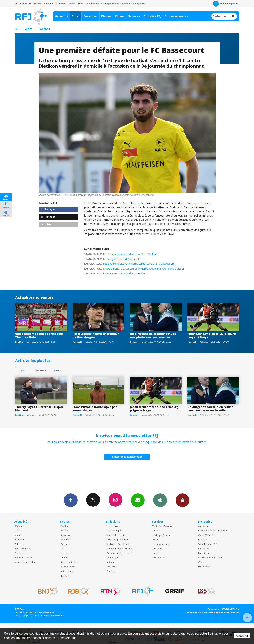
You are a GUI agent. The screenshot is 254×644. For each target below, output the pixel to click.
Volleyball (65, 540)
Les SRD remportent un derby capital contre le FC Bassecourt (129, 264)
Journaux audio (22, 549)
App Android (183, 500)
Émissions (90, 16)
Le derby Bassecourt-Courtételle (113, 259)
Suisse (18, 531)
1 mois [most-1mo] (57, 370)
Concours (111, 571)
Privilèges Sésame (111, 4)
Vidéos (120, 16)
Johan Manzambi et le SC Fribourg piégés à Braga (212, 335)
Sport (76, 16)
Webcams (60, 4)
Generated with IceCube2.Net (224, 612)
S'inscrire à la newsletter (127, 457)
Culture (18, 544)
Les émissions (114, 526)
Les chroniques (114, 531)
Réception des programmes (213, 531)
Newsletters (138, 500)
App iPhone (160, 500)
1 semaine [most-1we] (40, 370)
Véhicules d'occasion (163, 526)
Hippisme (65, 553)
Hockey (64, 531)
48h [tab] (23, 370)
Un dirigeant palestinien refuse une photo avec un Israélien (153, 335)
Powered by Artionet (197, 612)
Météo (156, 540)
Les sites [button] (21, 4)
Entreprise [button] (36, 4)
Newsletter (204, 567)
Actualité (62, 16)
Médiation (204, 553)
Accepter (242, 636)
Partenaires (204, 549)
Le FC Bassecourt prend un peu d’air (115, 274)
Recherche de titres (117, 535)
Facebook (71, 500)
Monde (18, 535)
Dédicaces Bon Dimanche (120, 544)
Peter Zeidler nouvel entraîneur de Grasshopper (96, 335)
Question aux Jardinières (119, 553)
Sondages (111, 567)
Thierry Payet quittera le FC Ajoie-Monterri (40, 409)
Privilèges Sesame (162, 535)
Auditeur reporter (24, 558)
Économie (20, 540)
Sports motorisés (69, 562)
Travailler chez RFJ (208, 544)
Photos (106, 16)
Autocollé (111, 562)
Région (18, 526)
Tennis (64, 558)
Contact (202, 562)
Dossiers (19, 553)
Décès (80, 4)
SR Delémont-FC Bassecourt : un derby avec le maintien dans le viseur (134, 269)
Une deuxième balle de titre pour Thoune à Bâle (39, 335)
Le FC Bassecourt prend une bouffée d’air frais (121, 254)
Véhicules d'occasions (134, 4)
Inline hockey (67, 567)
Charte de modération (210, 558)
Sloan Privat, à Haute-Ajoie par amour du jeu (95, 409)
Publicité (203, 540)
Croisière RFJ (152, 16)
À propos (203, 526)
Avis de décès (159, 558)
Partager (48, 209)
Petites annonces (161, 544)
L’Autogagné (113, 558)
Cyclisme (65, 544)
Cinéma (156, 531)
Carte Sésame (92, 4)
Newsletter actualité (25, 562)
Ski (62, 549)
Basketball (66, 535)
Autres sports (67, 571)
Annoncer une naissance (119, 549)
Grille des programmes (119, 540)
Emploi (71, 4)
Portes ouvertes (176, 16)
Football (44, 29)
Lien (46, 224)
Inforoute (49, 4)
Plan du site (57, 616)
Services (134, 16)
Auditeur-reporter (225, 4)
